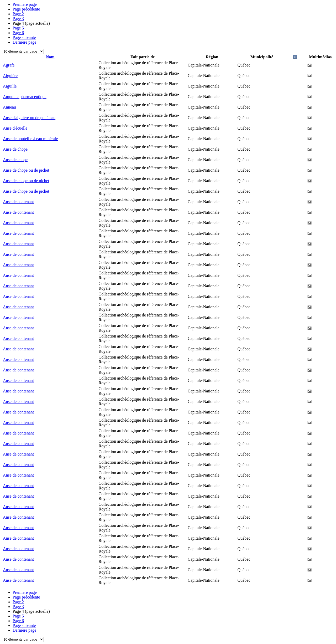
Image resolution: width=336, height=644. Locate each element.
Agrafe (9, 65)
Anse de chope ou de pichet (26, 170)
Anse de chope (15, 149)
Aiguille (10, 86)
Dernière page (24, 42)
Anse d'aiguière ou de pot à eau (29, 118)
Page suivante (24, 37)
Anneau (9, 107)
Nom (50, 57)
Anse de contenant (18, 202)
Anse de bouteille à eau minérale (30, 139)
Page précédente (26, 9)
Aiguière (10, 76)
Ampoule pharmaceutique (25, 97)
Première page (25, 4)
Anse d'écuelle (15, 128)
